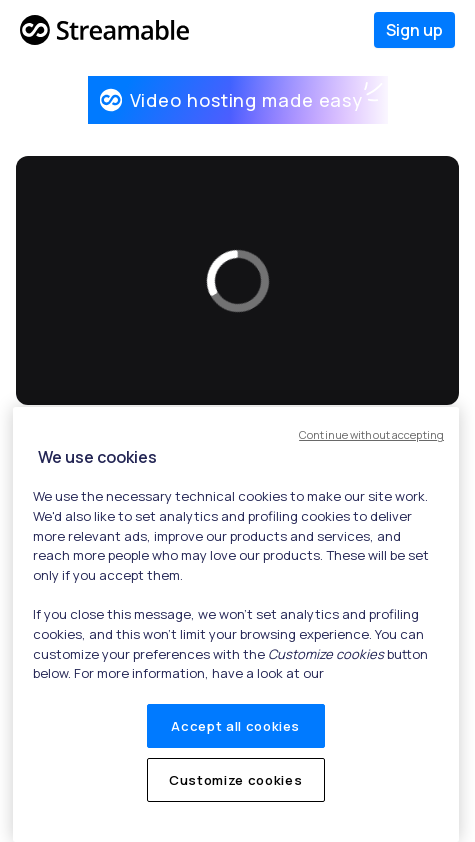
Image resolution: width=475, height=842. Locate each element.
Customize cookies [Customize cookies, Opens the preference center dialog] (235, 780)
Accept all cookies (235, 726)
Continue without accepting (371, 434)
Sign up (414, 30)
